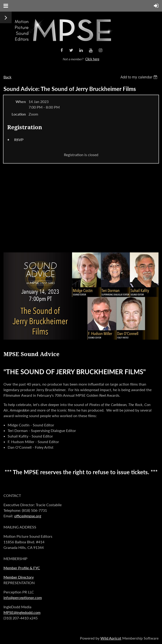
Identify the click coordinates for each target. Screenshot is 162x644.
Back (7, 77)
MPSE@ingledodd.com (22, 612)
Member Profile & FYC (22, 568)
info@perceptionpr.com (23, 597)
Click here (92, 59)
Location (19, 114)
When (21, 101)
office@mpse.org (28, 516)
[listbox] (139, 77)
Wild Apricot (111, 638)
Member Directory (19, 577)
